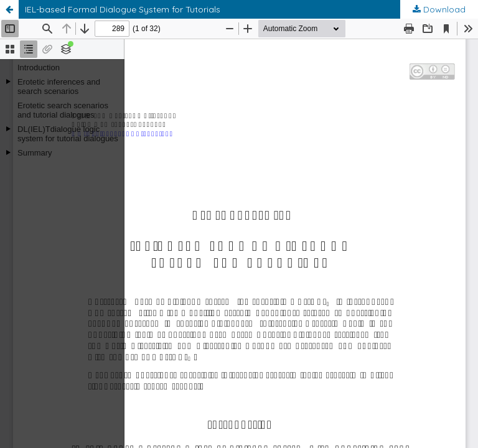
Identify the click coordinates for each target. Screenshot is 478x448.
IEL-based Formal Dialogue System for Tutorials (123, 9)
